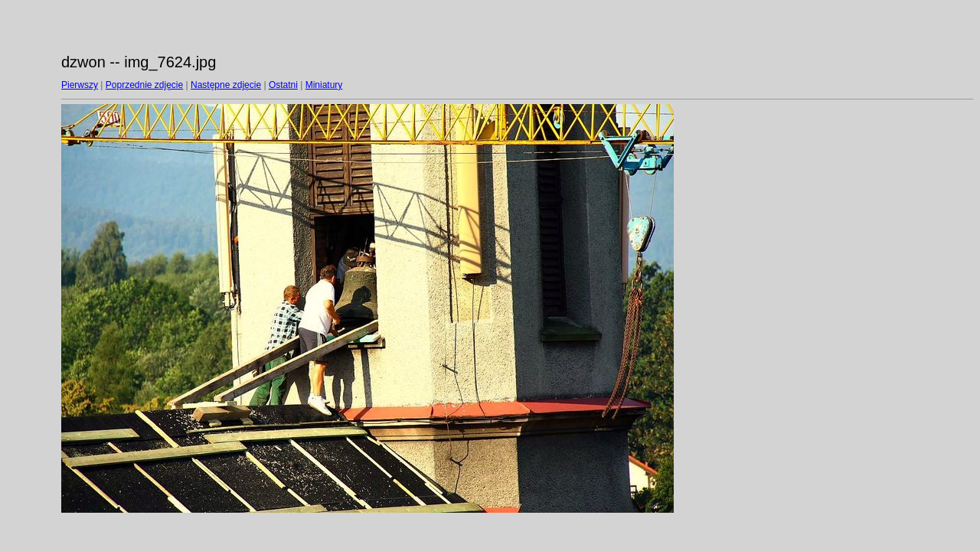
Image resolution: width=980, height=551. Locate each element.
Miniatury (324, 85)
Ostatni (283, 85)
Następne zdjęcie (226, 85)
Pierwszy (80, 85)
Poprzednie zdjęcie (144, 85)
